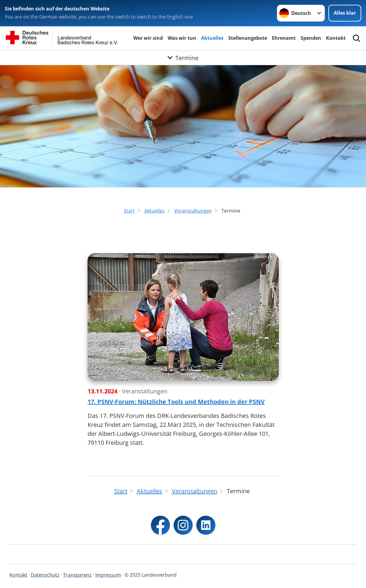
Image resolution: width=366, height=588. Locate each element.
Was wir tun (182, 38)
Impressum (108, 575)
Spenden (311, 38)
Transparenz (77, 575)
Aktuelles (212, 38)
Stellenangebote (248, 38)
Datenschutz (45, 575)
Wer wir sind (148, 38)
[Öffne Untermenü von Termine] (183, 58)
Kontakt (336, 38)
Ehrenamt (284, 38)
